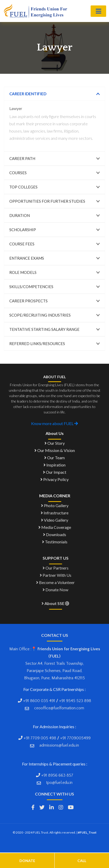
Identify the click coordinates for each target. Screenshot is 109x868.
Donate (27, 861)
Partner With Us (58, 575)
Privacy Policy (54, 479)
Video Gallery (56, 520)
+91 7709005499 (75, 738)
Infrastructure (56, 513)
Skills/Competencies (31, 287)
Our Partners (58, 568)
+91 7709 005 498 (40, 738)
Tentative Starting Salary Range (44, 329)
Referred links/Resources (37, 344)
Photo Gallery (56, 505)
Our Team (54, 458)
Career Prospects (28, 301)
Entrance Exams (27, 258)
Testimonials (56, 542)
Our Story (55, 443)
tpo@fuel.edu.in (59, 783)
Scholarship (23, 230)
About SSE (58, 603)
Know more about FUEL (54, 423)
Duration (20, 215)
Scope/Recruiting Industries (40, 315)
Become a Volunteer (58, 582)
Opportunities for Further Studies (47, 201)
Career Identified (28, 94)
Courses (18, 173)
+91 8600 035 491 (39, 701)
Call (82, 861)
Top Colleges (23, 187)
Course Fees (22, 244)
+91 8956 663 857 (57, 775)
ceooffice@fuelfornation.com (59, 708)
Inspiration (54, 465)
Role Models (23, 272)
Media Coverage (56, 527)
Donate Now (58, 590)
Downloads (56, 534)
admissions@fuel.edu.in (59, 745)
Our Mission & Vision (55, 450)
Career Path (22, 158)
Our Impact (55, 472)
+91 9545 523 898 (75, 701)
